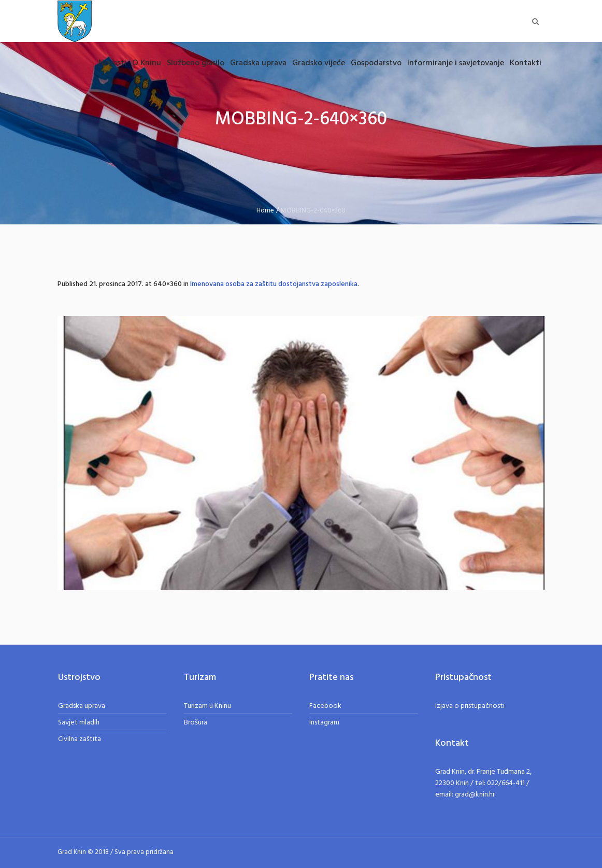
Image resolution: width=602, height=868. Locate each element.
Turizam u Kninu (207, 706)
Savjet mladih (79, 723)
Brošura (196, 723)
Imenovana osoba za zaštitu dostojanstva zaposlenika (274, 284)
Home (265, 211)
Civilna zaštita (80, 739)
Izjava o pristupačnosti (470, 706)
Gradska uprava (82, 706)
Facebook (325, 706)
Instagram (324, 723)
